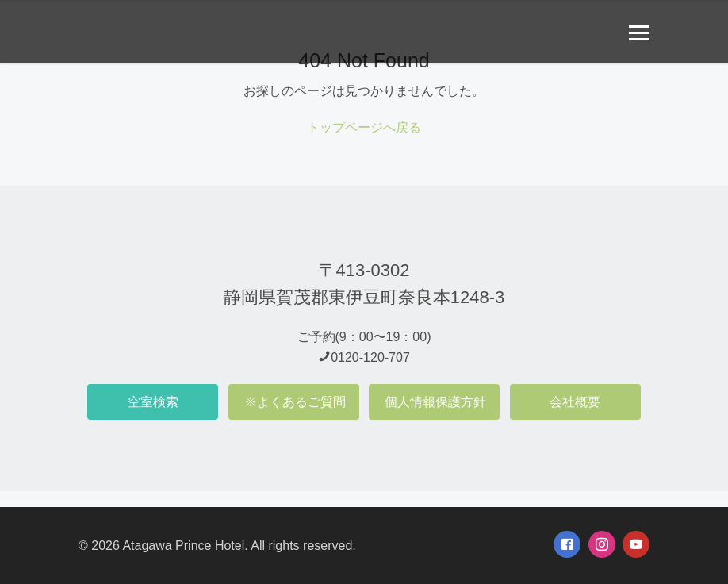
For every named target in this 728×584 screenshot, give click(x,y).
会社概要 (575, 402)
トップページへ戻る (364, 127)
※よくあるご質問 (295, 402)
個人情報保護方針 (435, 402)
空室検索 (153, 402)
